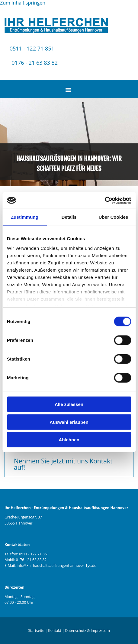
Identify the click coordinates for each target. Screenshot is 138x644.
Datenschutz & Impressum (88, 631)
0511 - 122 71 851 (32, 48)
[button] (69, 464)
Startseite (36, 631)
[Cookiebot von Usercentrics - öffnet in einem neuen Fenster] (105, 200)
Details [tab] (69, 217)
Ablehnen (69, 440)
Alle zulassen (69, 404)
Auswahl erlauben (69, 422)
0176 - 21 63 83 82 (35, 63)
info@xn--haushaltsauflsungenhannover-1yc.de (56, 566)
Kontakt (55, 631)
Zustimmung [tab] (25, 217)
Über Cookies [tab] (114, 217)
